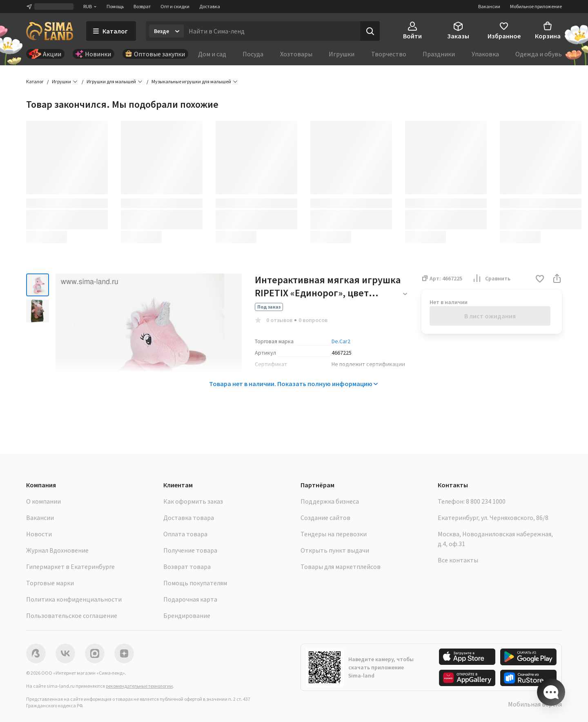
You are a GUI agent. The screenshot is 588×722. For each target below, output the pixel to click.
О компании (43, 501)
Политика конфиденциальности (74, 599)
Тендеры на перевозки (334, 534)
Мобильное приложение (536, 6)
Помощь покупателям (195, 583)
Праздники (439, 54)
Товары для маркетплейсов (341, 566)
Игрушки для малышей (111, 81)
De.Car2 (341, 341)
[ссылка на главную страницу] (50, 31)
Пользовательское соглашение (72, 615)
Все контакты (458, 560)
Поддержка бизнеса (330, 501)
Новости (39, 534)
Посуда (253, 54)
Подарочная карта (190, 599)
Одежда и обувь (539, 54)
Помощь (115, 6)
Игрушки (342, 54)
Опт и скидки (175, 6)
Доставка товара (189, 518)
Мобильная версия (535, 704)
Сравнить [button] (491, 278)
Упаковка (485, 54)
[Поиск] (370, 31)
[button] (540, 279)
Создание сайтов (325, 518)
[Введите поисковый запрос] (272, 31)
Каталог (35, 81)
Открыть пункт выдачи (335, 550)
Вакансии (489, 6)
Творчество (389, 54)
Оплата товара (185, 534)
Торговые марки (50, 583)
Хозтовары (296, 54)
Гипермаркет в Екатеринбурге (70, 566)
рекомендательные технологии (139, 686)
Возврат (142, 6)
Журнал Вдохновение (57, 550)
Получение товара (190, 550)
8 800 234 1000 (486, 501)
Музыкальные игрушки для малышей (191, 81)
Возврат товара (187, 566)
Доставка (210, 6)
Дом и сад (212, 54)
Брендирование (187, 615)
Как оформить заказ (193, 501)
